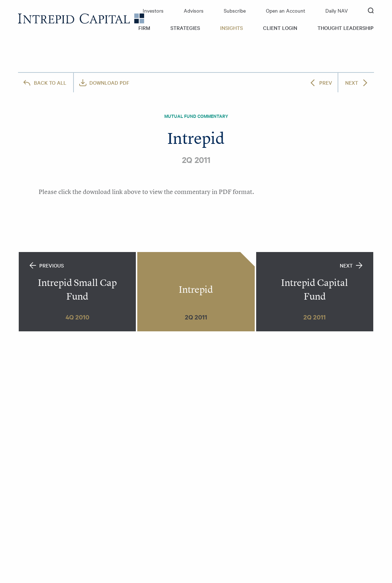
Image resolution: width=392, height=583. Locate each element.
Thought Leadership (346, 28)
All (50, 83)
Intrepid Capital (81, 19)
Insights (231, 28)
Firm (144, 28)
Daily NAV (337, 10)
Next (352, 83)
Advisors (194, 10)
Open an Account (286, 10)
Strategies (185, 28)
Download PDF (109, 83)
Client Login (280, 28)
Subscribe (235, 10)
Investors (153, 10)
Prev (326, 83)
